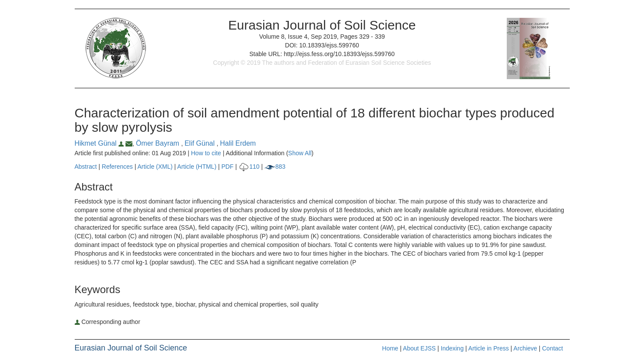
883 (275, 167)
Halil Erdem (238, 143)
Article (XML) (156, 167)
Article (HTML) (197, 167)
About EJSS (419, 348)
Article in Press (488, 348)
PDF (228, 167)
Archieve (525, 348)
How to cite (206, 153)
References (117, 167)
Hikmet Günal (100, 143)
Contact (552, 348)
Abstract (86, 167)
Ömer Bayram (159, 143)
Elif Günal (201, 143)
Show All (300, 153)
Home (390, 348)
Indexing (452, 348)
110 (249, 167)
